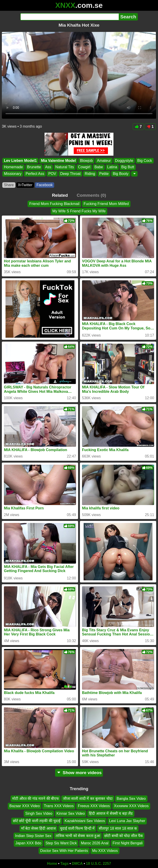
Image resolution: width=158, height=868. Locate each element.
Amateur (104, 161)
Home (52, 864)
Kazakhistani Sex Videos (85, 821)
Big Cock (145, 161)
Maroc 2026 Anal (95, 843)
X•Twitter (25, 185)
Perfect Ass (35, 174)
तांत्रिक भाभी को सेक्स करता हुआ (78, 836)
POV (52, 174)
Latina (112, 167)
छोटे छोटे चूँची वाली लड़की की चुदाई (37, 821)
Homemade (13, 167)
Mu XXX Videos (105, 851)
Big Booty (121, 174)
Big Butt (128, 167)
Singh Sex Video (39, 813)
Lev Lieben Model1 (20, 161)
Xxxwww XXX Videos (131, 806)
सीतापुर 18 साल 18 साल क (118, 828)
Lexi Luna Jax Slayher (127, 821)
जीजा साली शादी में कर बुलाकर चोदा (88, 799)
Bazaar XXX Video (25, 806)
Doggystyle (124, 161)
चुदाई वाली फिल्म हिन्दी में (77, 828)
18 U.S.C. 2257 (98, 864)
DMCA (77, 864)
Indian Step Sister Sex (33, 836)
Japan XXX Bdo (28, 843)
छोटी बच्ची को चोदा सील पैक (124, 836)
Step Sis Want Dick (61, 843)
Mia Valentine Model (58, 161)
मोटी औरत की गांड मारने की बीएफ (35, 799)
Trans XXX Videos (59, 806)
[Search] (69, 17)
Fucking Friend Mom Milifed (106, 204)
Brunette (34, 167)
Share (9, 185)
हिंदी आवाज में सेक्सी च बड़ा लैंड (111, 813)
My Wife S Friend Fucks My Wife (79, 211)
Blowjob (86, 161)
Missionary (13, 174)
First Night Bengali (128, 843)
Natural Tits (65, 167)
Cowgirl (84, 167)
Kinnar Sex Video (71, 813)
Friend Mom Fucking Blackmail (54, 204)
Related (60, 195)
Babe (99, 167)
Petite (104, 174)
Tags (65, 864)
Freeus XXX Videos (94, 806)
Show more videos (79, 773)
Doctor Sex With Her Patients (64, 851)
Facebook (45, 185)
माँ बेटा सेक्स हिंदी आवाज (38, 828)
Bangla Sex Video (131, 799)
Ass (48, 167)
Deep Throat (70, 174)
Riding (90, 174)
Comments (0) (91, 195)
